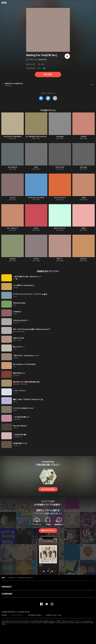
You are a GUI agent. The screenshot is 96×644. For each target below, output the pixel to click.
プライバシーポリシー (18, 615)
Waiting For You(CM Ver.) (25, 578)
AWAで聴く (48, 74)
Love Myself (60, 137)
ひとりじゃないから (60, 198)
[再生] (67, 56)
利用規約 (4, 615)
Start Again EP (13, 167)
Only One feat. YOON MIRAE (12, 137)
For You (36, 259)
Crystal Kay (42, 60)
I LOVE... (36, 228)
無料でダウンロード (48, 531)
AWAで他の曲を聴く (48, 489)
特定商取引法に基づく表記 (53, 615)
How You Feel (60, 167)
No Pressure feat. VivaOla (36, 198)
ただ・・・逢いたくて (12, 228)
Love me (13, 198)
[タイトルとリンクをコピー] (55, 98)
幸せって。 (60, 259)
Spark (36, 167)
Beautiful (13, 259)
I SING (84, 198)
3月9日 (83, 228)
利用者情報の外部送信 (35, 615)
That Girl (83, 137)
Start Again (84, 167)
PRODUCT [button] (7, 587)
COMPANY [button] (7, 594)
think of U (83, 259)
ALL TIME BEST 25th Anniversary (36, 137)
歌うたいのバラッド (60, 228)
